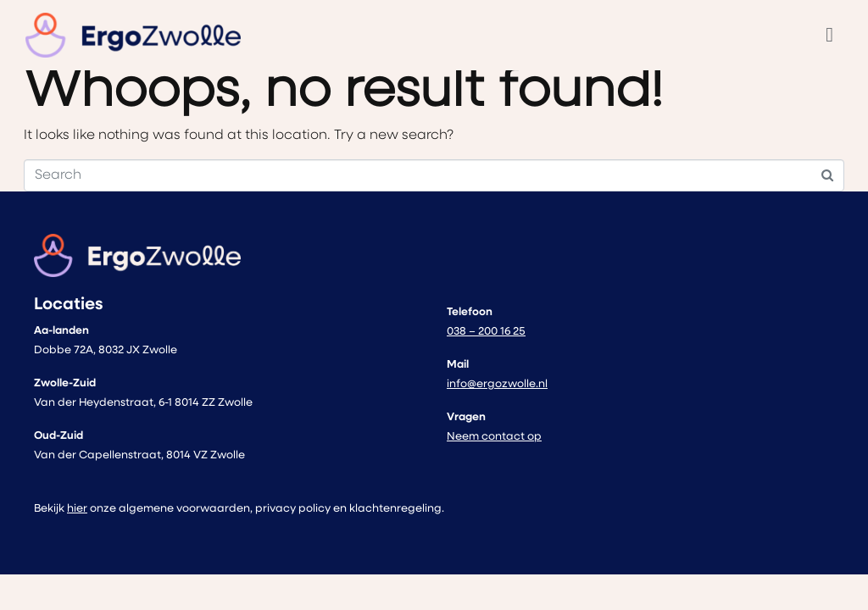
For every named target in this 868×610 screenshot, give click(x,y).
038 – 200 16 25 (486, 332)
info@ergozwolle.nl (497, 384)
